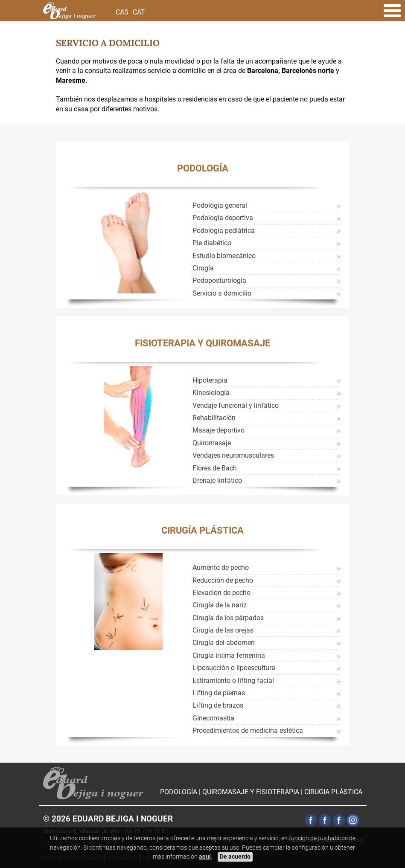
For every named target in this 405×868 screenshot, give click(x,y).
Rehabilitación (214, 418)
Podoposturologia (219, 280)
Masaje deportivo (219, 430)
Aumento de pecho (221, 568)
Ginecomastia (213, 718)
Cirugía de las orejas (223, 630)
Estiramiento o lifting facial (233, 681)
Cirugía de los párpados (228, 618)
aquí (205, 857)
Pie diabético (212, 243)
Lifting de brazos (218, 705)
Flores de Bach (215, 468)
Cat (139, 12)
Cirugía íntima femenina (229, 655)
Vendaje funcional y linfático (236, 405)
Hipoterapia (210, 380)
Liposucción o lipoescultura (234, 668)
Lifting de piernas (219, 693)
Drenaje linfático (217, 480)
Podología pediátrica (224, 231)
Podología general (220, 205)
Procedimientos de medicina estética (248, 730)
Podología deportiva (223, 218)
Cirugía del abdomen (224, 643)
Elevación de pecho (221, 593)
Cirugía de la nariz (220, 605)
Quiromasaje (212, 443)
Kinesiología (211, 393)
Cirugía (203, 268)
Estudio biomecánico (224, 256)
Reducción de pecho (223, 580)
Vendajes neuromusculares (233, 455)
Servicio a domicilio (222, 293)
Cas (122, 12)
